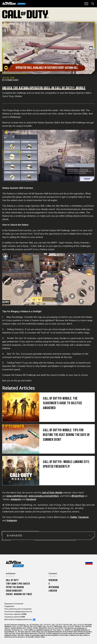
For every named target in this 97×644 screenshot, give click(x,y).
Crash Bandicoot (14, 591)
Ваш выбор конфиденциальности (19, 620)
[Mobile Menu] (86, 4)
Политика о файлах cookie (16, 614)
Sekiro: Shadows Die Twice (19, 594)
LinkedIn (53, 591)
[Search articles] (93, 4)
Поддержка (9, 606)
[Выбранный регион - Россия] (89, 563)
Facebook (53, 580)
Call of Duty (12, 580)
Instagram (54, 587)
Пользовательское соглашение (18, 609)
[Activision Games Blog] (14, 4)
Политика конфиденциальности (18, 612)
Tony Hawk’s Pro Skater (18, 584)
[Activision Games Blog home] (15, 564)
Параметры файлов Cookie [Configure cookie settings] (15, 617)
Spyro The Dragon (15, 587)
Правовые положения (14, 604)
